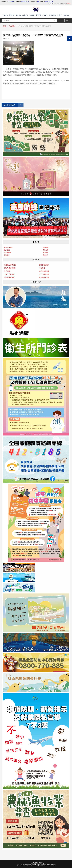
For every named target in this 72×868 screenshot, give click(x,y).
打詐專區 (7, 271)
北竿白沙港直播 (9, 274)
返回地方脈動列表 (13, 105)
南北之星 (45, 250)
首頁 (4, 26)
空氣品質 (42, 268)
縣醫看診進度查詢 (10, 268)
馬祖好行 (45, 255)
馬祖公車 (7, 255)
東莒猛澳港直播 (9, 277)
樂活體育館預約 (44, 265)
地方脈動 (12, 26)
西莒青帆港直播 (44, 277)
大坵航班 (45, 253)
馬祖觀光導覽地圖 (10, 265)
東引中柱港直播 (44, 274)
